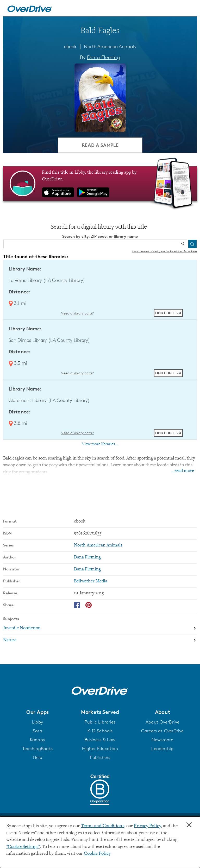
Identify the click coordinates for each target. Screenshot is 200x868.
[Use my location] (183, 244)
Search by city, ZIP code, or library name (100, 237)
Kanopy (37, 740)
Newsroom (163, 740)
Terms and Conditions (103, 826)
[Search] (192, 244)
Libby (37, 722)
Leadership (162, 749)
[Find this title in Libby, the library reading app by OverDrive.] (100, 184)
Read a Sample (100, 145)
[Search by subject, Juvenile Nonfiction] (100, 628)
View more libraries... (100, 444)
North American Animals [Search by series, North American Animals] (98, 545)
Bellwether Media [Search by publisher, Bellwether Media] (91, 581)
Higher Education (100, 749)
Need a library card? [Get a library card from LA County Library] (77, 313)
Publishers (100, 758)
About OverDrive (162, 722)
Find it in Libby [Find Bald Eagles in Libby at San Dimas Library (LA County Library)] (168, 373)
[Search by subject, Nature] (100, 640)
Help (37, 758)
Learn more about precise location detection (165, 251)
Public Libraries (100, 722)
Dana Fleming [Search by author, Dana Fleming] (104, 57)
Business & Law (100, 740)
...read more (183, 471)
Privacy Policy (147, 826)
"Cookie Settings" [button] (23, 847)
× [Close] (189, 825)
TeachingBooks (37, 749)
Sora (37, 731)
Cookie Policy (97, 854)
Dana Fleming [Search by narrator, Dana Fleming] (87, 569)
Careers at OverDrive (162, 731)
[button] (37, 712)
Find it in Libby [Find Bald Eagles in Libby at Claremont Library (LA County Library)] (168, 433)
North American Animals (110, 46)
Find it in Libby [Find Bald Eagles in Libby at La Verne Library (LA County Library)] (168, 313)
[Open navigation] (190, 9)
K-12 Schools (100, 731)
